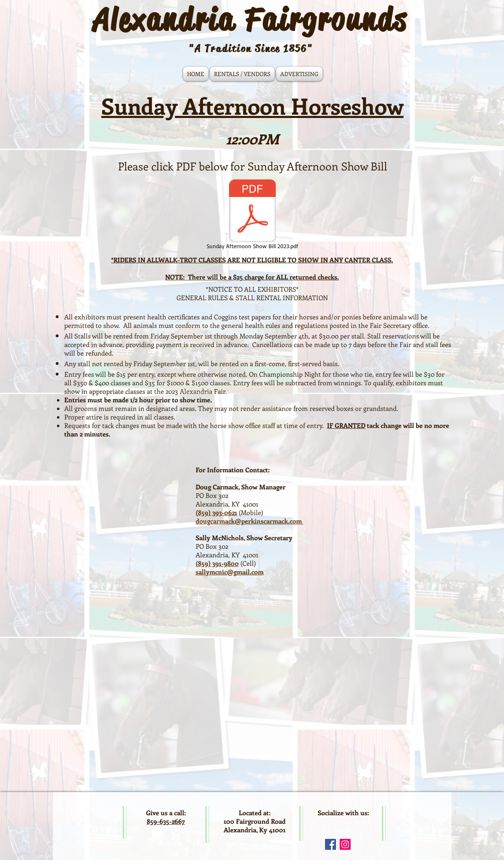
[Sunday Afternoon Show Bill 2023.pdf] (252, 215)
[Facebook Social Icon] (331, 844)
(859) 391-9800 (217, 563)
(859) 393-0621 (216, 512)
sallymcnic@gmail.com (230, 572)
